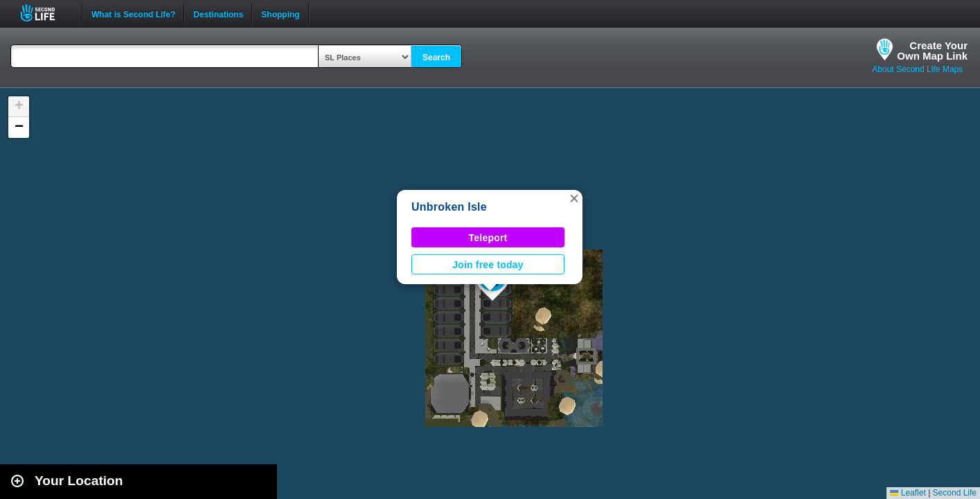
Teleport (488, 238)
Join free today (488, 265)
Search (436, 58)
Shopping (280, 13)
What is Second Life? (133, 13)
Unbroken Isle (449, 207)
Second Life (45, 13)
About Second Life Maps (917, 69)
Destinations (218, 13)
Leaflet (908, 493)
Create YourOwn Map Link (932, 51)
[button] (574, 198)
